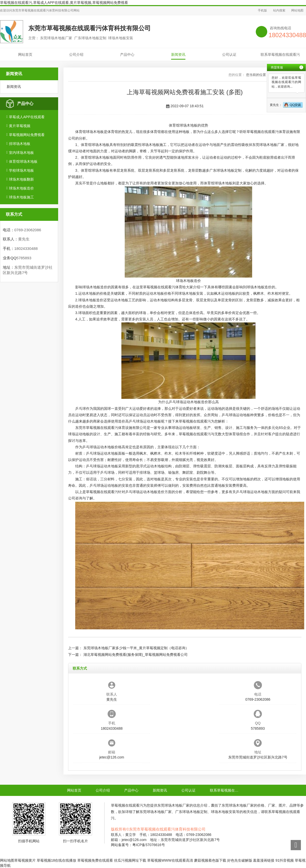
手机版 (262, 10)
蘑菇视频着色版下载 (210, 860)
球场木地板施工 (21, 197)
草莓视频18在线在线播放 (57, 860)
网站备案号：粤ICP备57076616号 (138, 845)
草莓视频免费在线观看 (95, 860)
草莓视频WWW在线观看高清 (170, 860)
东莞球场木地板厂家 (268, 145)
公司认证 (229, 55)
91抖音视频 (285, 860)
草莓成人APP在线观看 (27, 117)
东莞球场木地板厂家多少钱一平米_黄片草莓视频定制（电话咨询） (136, 648)
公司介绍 (76, 55)
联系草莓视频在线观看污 (280, 55)
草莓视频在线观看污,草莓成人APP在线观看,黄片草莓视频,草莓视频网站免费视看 (64, 3)
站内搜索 (279, 10)
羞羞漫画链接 (264, 860)
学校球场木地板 (21, 170)
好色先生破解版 (240, 860)
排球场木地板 (20, 144)
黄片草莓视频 (20, 126)
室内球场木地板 (21, 153)
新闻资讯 (178, 55)
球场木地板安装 (191, 293)
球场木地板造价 (21, 188)
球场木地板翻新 (21, 179)
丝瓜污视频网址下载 (130, 860)
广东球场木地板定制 (225, 170)
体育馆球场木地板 (23, 161)
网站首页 (25, 55)
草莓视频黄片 (25, 860)
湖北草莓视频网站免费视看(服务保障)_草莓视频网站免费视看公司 (136, 655)
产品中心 (127, 55)
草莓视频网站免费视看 (27, 135)
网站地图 (297, 10)
